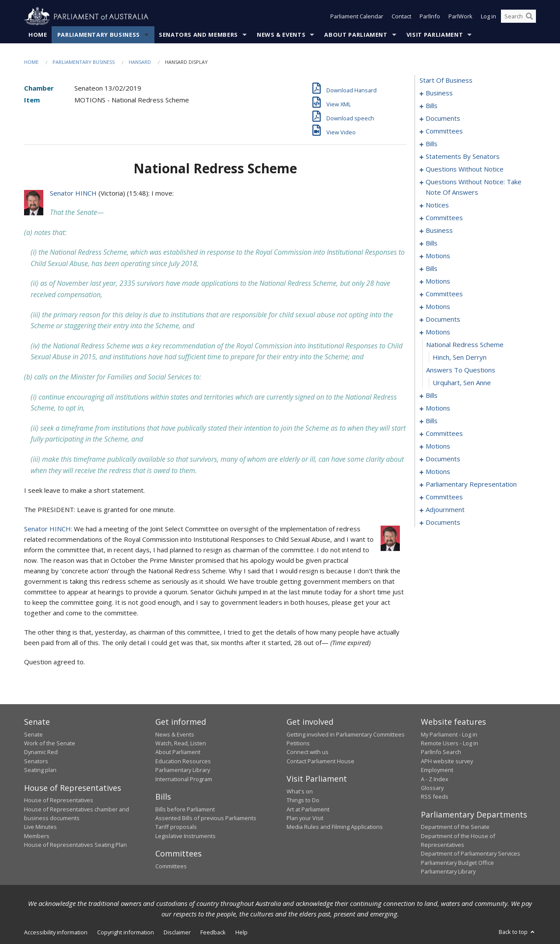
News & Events (281, 35)
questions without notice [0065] (465, 169)
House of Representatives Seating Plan (75, 845)
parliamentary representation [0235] (471, 484)
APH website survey (447, 761)
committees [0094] (444, 218)
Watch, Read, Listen (181, 743)
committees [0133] (444, 294)
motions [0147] (438, 332)
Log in (488, 17)
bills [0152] (432, 396)
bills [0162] (432, 421)
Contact (401, 17)
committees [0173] (444, 434)
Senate (33, 734)
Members (37, 836)
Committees (171, 866)
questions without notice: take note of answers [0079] (474, 187)
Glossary (432, 788)
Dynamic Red (41, 752)
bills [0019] (432, 106)
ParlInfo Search (441, 752)
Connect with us (308, 752)
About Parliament (356, 35)
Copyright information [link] (126, 932)
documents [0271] (443, 523)
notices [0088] (437, 205)
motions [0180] (438, 446)
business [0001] (439, 93)
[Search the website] (518, 17)
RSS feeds (435, 797)
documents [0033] (443, 119)
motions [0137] (438, 307)
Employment (437, 770)
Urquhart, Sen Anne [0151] (462, 383)
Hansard (140, 62)
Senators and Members (198, 35)
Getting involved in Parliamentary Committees (346, 734)
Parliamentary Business (99, 35)
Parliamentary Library (183, 770)
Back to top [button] (517, 932)
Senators (36, 761)
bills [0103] (432, 243)
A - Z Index (435, 779)
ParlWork (460, 17)
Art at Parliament (308, 809)
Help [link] (241, 932)
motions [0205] (438, 472)
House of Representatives (59, 800)
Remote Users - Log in (450, 743)
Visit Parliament (435, 35)
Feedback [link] (213, 932)
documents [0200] (443, 459)
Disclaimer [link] (177, 932)
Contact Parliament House (320, 761)
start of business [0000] (446, 81)
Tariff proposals (176, 827)
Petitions (298, 743)
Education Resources (183, 761)
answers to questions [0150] (461, 370)
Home (38, 35)
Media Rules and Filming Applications (335, 827)
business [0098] (439, 231)
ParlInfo (430, 17)
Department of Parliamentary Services (471, 854)
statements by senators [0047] (463, 157)
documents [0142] (443, 319)
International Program (184, 779)
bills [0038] (432, 144)
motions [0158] (438, 408)
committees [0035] (444, 131)
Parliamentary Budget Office (457, 863)
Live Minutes (40, 827)
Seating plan (40, 770)
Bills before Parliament (185, 809)
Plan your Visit (305, 818)
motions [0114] (438, 256)
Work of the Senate (50, 743)
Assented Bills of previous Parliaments (206, 818)
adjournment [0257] (445, 510)
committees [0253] (444, 497)
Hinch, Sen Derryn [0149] (460, 358)
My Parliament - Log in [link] (449, 734)
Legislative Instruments (185, 836)
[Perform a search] (529, 17)
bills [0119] (432, 269)
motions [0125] (438, 281)
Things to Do (303, 800)
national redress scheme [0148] (465, 345)
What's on (300, 791)
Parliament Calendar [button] (357, 17)
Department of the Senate (455, 827)
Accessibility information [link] (56, 932)
